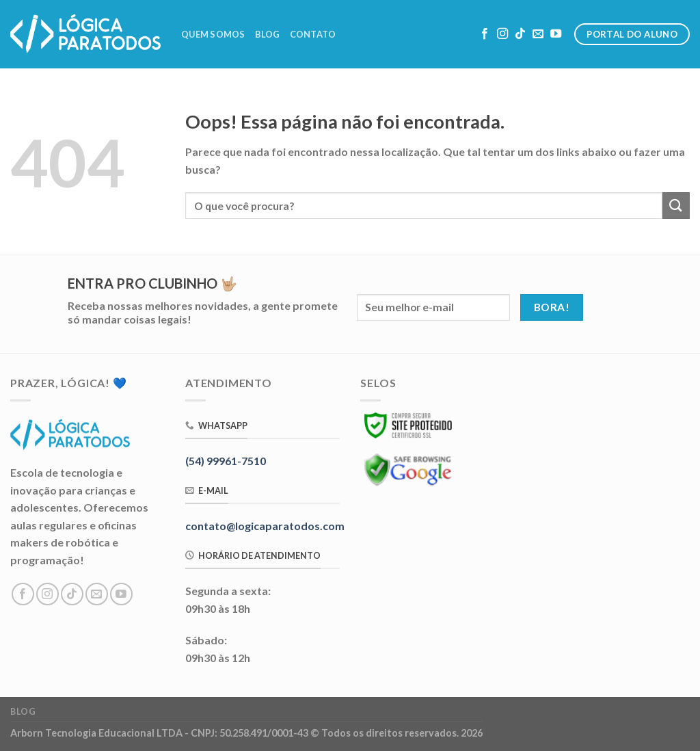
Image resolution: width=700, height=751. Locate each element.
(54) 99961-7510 (226, 461)
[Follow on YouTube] (556, 34)
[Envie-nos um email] (538, 34)
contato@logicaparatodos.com (265, 526)
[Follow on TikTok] (520, 34)
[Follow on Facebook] (485, 34)
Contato (313, 34)
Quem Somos (213, 34)
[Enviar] (676, 206)
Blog (268, 34)
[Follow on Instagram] (502, 34)
